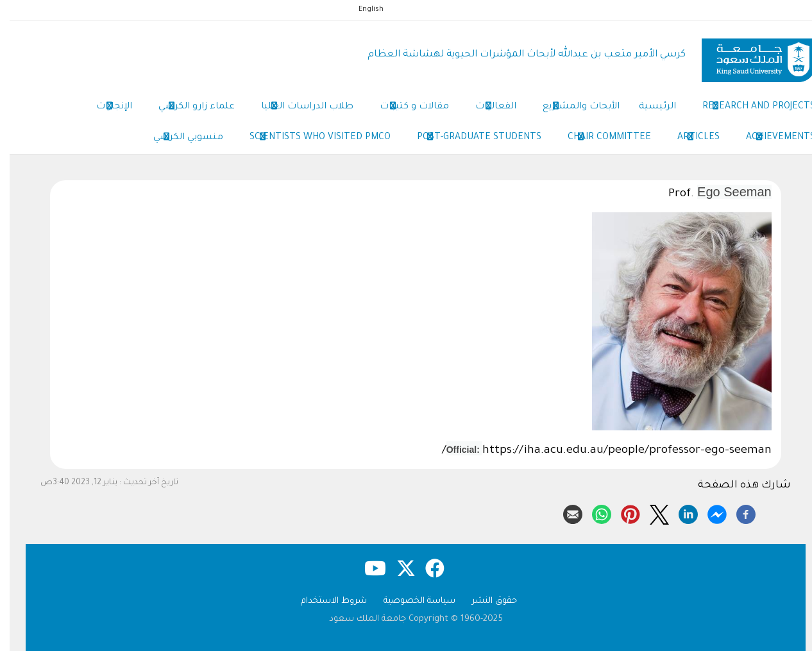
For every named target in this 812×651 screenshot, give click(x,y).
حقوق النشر (485, 601)
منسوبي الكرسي (179, 139)
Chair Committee (600, 139)
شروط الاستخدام (324, 601)
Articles (689, 139)
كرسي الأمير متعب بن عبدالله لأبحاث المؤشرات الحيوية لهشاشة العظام (517, 55)
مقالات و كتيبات (405, 108)
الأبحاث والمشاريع (571, 108)
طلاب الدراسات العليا (298, 108)
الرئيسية (648, 107)
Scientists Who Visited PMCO (310, 139)
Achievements (771, 139)
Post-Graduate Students (469, 139)
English (361, 10)
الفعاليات (486, 108)
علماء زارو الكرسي (187, 108)
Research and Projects (749, 108)
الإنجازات (105, 108)
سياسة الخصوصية (410, 601)
